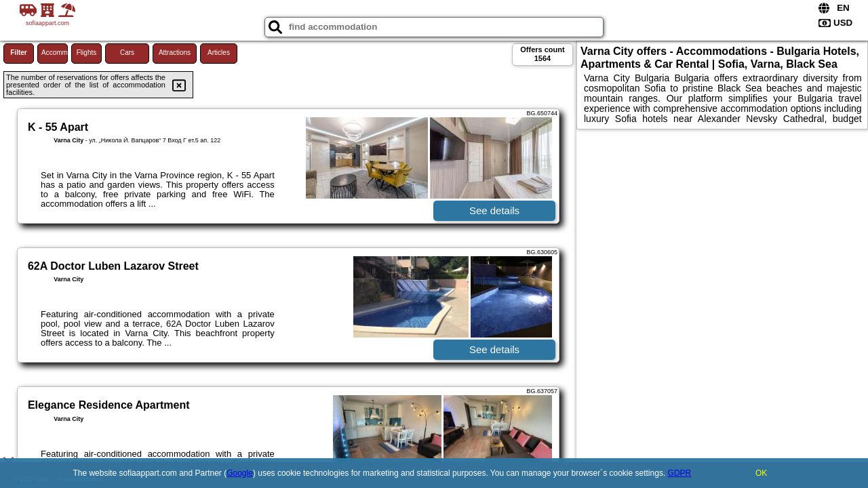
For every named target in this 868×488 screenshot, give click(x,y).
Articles (219, 53)
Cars (127, 53)
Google (240, 473)
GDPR (680, 473)
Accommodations (55, 53)
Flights (86, 53)
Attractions (175, 53)
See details (494, 210)
